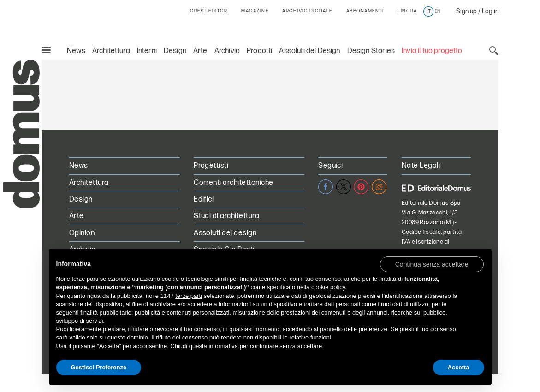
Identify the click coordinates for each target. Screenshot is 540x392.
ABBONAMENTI (365, 11)
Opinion (82, 233)
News (76, 51)
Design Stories (371, 51)
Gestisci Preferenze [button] (99, 367)
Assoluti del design (225, 233)
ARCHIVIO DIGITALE (307, 11)
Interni (147, 51)
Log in (490, 11)
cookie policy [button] (328, 287)
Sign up (466, 11)
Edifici (204, 199)
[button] (432, 264)
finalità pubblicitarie (106, 312)
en (438, 12)
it (429, 12)
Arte (200, 51)
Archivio (227, 51)
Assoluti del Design (309, 51)
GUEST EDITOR (209, 11)
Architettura (111, 51)
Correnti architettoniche (234, 183)
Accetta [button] (459, 367)
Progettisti (211, 166)
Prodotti (259, 51)
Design (175, 51)
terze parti (189, 296)
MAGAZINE (255, 11)
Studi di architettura (226, 216)
